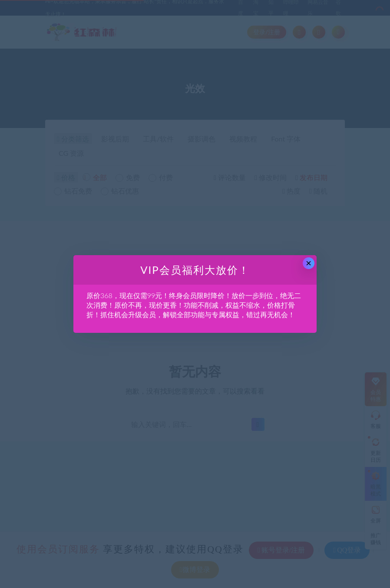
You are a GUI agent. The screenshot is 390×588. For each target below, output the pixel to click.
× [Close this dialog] (309, 263)
